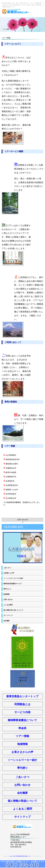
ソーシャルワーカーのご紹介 (13, 578)
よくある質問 (8, 605)
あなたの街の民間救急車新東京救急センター (20, 856)
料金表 (22, 728)
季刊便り (22, 768)
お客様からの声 (9, 573)
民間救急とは (22, 704)
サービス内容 (22, 712)
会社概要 (6, 621)
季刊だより (7, 589)
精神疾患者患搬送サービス (13, 584)
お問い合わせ (8, 599)
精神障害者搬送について (22, 720)
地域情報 (6, 594)
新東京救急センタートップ (22, 696)
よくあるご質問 (22, 809)
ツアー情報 (22, 736)
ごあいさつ (7, 568)
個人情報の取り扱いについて (13, 610)
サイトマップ (8, 615)
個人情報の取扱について (22, 801)
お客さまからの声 (22, 752)
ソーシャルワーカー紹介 (22, 760)
